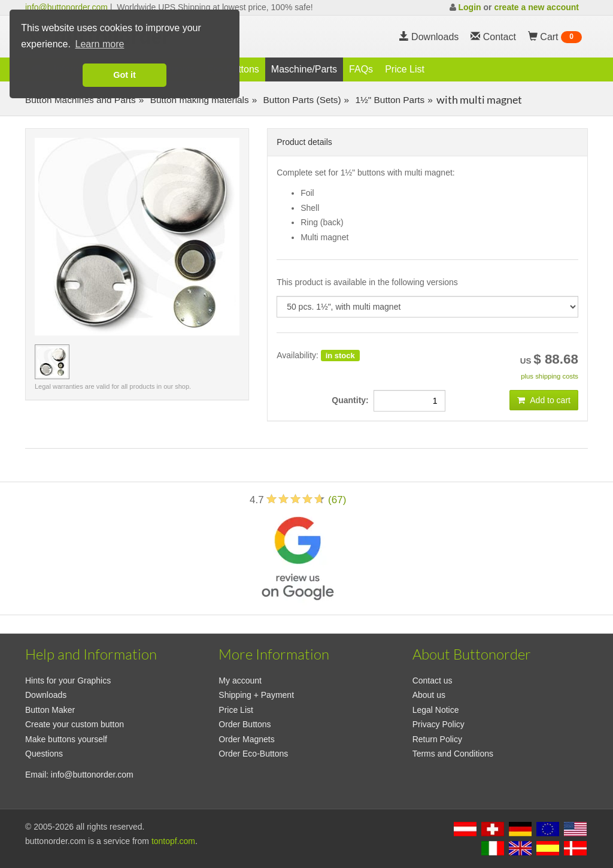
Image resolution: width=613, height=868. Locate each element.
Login (469, 7)
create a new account (536, 7)
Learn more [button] (100, 44)
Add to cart (544, 400)
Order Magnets (246, 739)
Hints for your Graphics (68, 681)
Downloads (429, 37)
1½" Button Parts (389, 100)
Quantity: (352, 400)
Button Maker (50, 710)
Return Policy (437, 739)
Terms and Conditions (453, 754)
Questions (44, 754)
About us (429, 695)
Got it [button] (125, 75)
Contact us (433, 681)
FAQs (361, 69)
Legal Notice (436, 710)
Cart (555, 37)
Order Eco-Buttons (253, 754)
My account (240, 681)
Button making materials (198, 100)
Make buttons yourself (66, 739)
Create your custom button (75, 724)
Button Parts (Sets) (301, 100)
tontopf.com (173, 841)
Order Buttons (245, 724)
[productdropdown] (427, 307)
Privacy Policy (438, 724)
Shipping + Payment (256, 695)
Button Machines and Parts (81, 100)
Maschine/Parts (304, 69)
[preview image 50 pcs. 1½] (52, 362)
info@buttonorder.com (66, 7)
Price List (405, 69)
